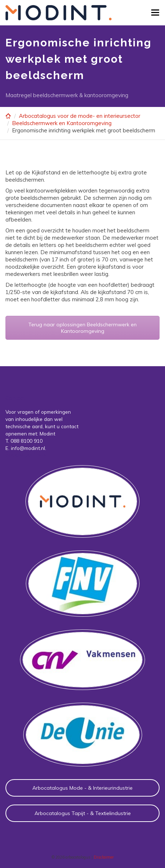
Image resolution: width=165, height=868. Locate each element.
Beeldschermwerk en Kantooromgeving (62, 123)
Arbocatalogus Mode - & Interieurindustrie (82, 788)
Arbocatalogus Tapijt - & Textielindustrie (83, 813)
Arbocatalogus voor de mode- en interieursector (80, 116)
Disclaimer (104, 857)
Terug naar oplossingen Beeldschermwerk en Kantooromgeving (82, 328)
